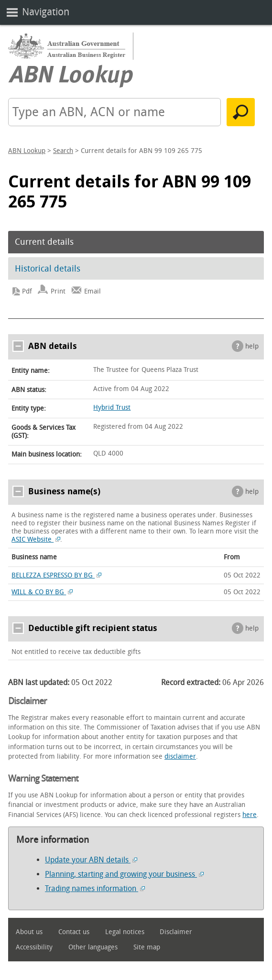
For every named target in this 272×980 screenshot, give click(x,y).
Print (58, 291)
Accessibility (34, 947)
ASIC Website (36, 539)
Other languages (93, 947)
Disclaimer (176, 932)
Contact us (74, 932)
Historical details (48, 269)
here (250, 815)
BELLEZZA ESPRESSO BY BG (56, 575)
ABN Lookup (27, 151)
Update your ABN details (91, 860)
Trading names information (95, 888)
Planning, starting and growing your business (124, 874)
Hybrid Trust (112, 408)
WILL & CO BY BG (42, 592)
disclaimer (180, 757)
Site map (147, 947)
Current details (44, 242)
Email (92, 291)
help (252, 346)
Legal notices (125, 932)
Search (63, 151)
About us (29, 932)
